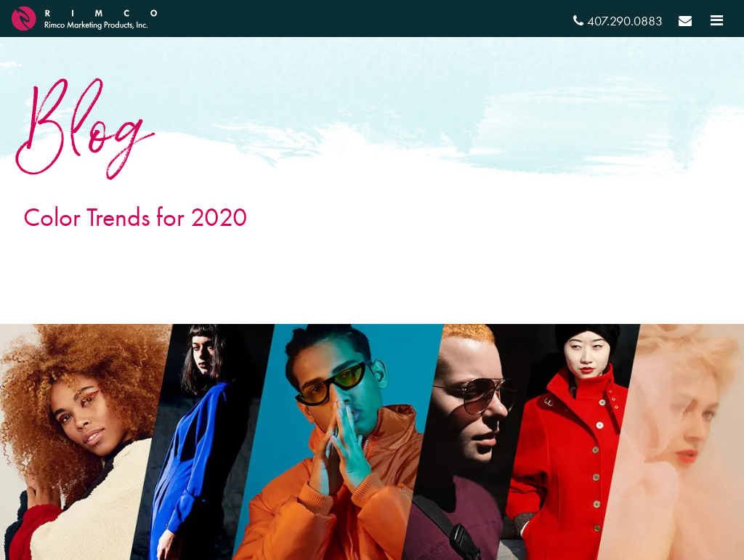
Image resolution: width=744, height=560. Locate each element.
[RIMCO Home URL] (84, 16)
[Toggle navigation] (717, 20)
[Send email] (685, 23)
